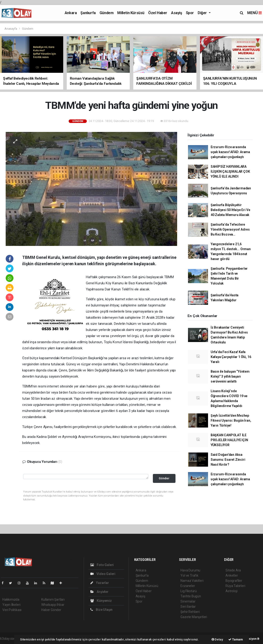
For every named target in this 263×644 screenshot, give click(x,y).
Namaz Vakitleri (192, 581)
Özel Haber (158, 13)
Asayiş (177, 13)
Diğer (203, 13)
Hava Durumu (190, 570)
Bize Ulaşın (102, 610)
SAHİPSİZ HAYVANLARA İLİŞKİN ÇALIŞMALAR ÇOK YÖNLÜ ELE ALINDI (230, 171)
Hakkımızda (11, 599)
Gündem (107, 13)
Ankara (71, 13)
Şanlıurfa (88, 13)
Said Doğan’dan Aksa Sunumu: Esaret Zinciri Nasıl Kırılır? (228, 460)
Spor (190, 13)
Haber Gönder (51, 610)
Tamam (236, 639)
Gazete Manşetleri (194, 617)
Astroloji (231, 591)
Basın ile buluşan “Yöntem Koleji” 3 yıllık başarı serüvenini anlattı (230, 376)
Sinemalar (188, 601)
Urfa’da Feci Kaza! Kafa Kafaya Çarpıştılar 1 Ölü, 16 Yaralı (231, 357)
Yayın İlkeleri (11, 605)
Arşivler (99, 592)
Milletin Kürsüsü (131, 13)
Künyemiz (101, 601)
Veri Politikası (12, 610)
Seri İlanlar (188, 607)
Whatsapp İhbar (53, 605)
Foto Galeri (102, 565)
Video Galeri (103, 574)
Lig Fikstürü (189, 591)
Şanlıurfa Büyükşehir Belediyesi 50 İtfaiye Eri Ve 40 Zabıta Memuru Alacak (230, 210)
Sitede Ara (233, 570)
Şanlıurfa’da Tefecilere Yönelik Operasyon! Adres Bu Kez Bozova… (230, 229)
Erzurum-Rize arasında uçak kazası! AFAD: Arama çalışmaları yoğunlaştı (230, 152)
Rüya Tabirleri (235, 586)
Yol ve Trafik (189, 575)
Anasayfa (11, 29)
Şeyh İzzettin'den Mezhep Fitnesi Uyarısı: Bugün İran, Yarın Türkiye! (231, 420)
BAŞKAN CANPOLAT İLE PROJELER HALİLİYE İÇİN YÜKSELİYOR (229, 440)
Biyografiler (234, 581)
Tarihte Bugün (191, 596)
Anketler (232, 575)
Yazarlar (100, 583)
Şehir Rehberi (190, 612)
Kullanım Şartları (53, 599)
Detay (217, 639)
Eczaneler (188, 586)
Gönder (164, 478)
